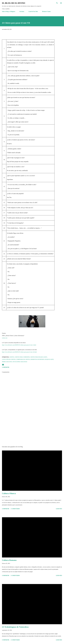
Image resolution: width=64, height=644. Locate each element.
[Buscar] (57, 3)
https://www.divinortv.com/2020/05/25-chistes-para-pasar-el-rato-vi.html (19, 345)
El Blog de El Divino (14, 3)
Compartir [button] (6, 367)
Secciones (22, 12)
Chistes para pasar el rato (39, 357)
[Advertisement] (32, 429)
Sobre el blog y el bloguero (9, 12)
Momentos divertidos (37, 359)
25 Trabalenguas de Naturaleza (15, 627)
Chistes (12, 357)
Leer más (59, 509)
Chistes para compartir (22, 357)
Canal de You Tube (33, 12)
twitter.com (5, 338)
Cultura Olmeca (9, 493)
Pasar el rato (49, 359)
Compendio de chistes (23, 359)
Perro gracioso (7, 362)
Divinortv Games (46, 12)
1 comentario (15, 509)
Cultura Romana (9, 560)
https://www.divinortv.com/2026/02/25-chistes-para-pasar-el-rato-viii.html (19, 352)
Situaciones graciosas (20, 362)
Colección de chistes (9, 359)
